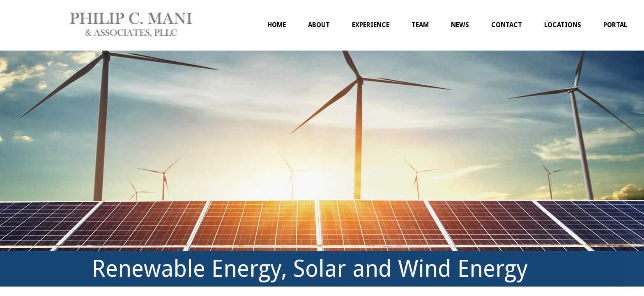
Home (277, 25)
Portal (615, 25)
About (319, 25)
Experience (371, 25)
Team (420, 25)
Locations (563, 25)
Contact (507, 25)
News (460, 25)
